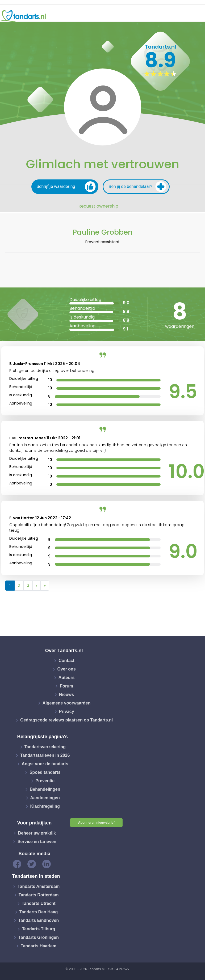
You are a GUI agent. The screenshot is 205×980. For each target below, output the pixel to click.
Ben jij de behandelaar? (137, 187)
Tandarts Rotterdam (39, 895)
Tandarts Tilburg (39, 929)
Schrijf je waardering (66, 187)
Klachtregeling (45, 806)
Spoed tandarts (45, 772)
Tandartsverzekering (45, 747)
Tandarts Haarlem (39, 946)
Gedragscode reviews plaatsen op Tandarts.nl (66, 720)
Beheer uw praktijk (37, 833)
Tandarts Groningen (39, 937)
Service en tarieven (37, 841)
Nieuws (66, 695)
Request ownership (98, 206)
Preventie (45, 781)
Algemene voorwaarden (67, 703)
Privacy (67, 712)
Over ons (66, 669)
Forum (66, 686)
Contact (66, 661)
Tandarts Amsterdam (39, 886)
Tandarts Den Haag (39, 912)
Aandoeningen (45, 798)
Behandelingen (45, 789)
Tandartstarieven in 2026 (45, 755)
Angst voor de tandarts (45, 764)
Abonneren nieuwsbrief (96, 823)
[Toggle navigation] (198, 16)
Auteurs (66, 678)
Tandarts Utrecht (39, 903)
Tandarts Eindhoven (39, 920)
